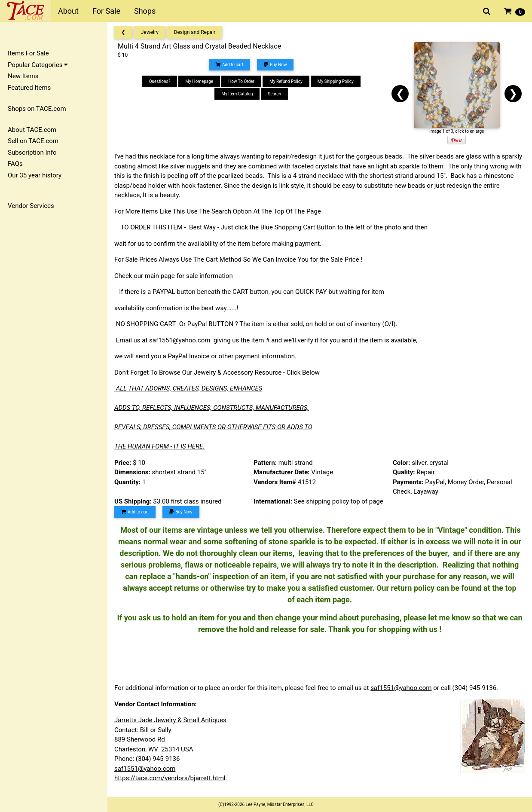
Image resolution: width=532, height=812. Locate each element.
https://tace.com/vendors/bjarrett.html (170, 778)
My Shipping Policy (336, 81)
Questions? (160, 81)
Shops (145, 11)
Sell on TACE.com (33, 141)
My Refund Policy (286, 81)
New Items (23, 76)
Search (274, 94)
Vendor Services (31, 206)
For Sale (106, 11)
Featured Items (29, 88)
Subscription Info (32, 153)
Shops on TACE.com (37, 109)
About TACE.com (32, 130)
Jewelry (150, 32)
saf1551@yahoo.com (180, 340)
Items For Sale (28, 53)
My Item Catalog (237, 94)
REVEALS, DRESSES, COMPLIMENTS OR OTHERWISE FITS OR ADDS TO (213, 427)
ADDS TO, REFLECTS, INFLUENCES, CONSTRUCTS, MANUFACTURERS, (211, 408)
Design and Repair (195, 32)
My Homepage (199, 81)
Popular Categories (38, 65)
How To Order (241, 81)
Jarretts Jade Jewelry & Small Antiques (170, 720)
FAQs (15, 164)
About (68, 11)
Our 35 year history (35, 175)
